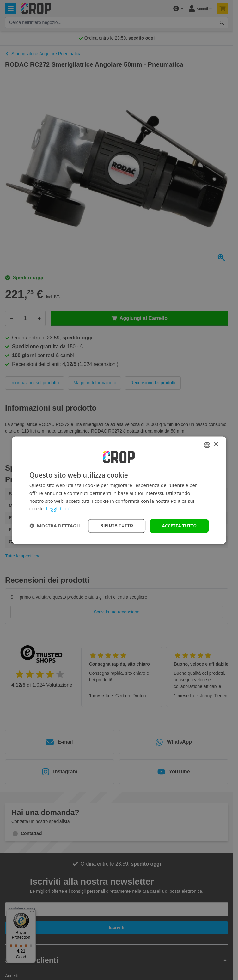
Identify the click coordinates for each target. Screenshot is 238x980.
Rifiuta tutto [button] (114, 525)
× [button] (216, 444)
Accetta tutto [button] (178, 525)
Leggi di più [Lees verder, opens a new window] (59, 508)
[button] (55, 526)
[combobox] (207, 445)
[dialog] (119, 490)
